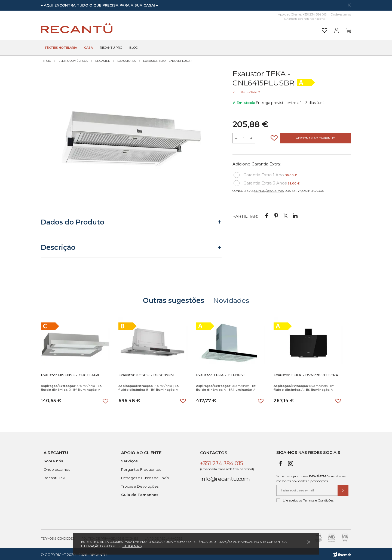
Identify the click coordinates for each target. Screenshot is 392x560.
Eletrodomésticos (73, 59)
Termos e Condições (318, 499)
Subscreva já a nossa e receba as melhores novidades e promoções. (311, 477)
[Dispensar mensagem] (349, 5)
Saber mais (132, 546)
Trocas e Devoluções (140, 485)
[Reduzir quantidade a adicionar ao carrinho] (236, 137)
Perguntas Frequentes (141, 468)
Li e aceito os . (305, 499)
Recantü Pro (111, 48)
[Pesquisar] (238, 28)
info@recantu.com (225, 477)
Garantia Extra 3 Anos (267, 181)
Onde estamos (341, 14)
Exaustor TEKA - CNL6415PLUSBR (167, 59)
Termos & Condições (58, 537)
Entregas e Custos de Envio (145, 476)
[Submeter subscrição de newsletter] (343, 489)
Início (47, 59)
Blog (134, 48)
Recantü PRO (56, 476)
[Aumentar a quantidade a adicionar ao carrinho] (251, 137)
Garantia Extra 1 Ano (265, 173)
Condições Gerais (269, 189)
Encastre (103, 59)
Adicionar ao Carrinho (316, 137)
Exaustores (127, 59)
